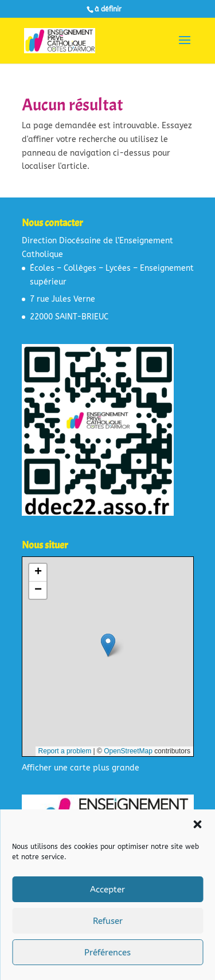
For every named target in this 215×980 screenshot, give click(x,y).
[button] (197, 824)
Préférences (107, 953)
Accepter (107, 890)
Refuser (108, 921)
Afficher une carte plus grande (81, 768)
